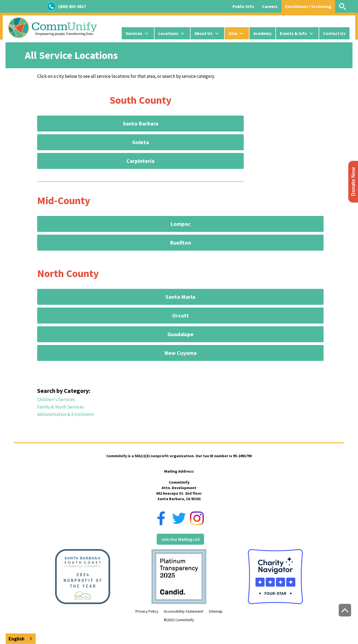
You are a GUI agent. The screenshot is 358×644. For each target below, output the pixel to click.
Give (233, 33)
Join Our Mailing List (180, 539)
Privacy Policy (147, 611)
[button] (138, 33)
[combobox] (21, 639)
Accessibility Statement (184, 611)
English (17, 639)
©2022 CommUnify (179, 620)
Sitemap (216, 611)
